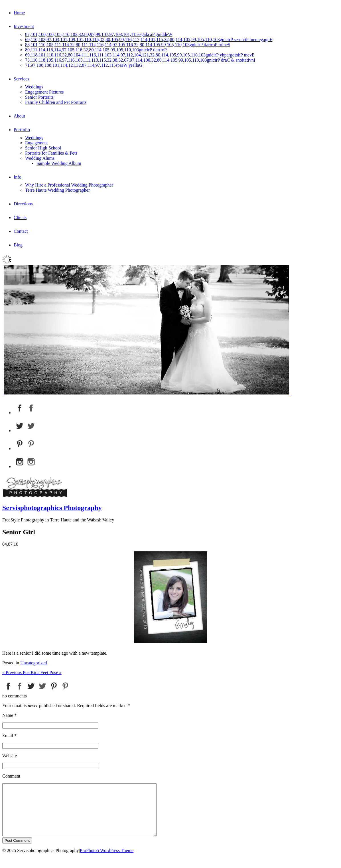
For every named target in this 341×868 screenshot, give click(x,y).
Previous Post (17, 672)
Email (8, 736)
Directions (23, 204)
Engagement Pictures (44, 92)
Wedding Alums (40, 158)
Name (8, 715)
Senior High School (43, 148)
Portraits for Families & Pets (51, 153)
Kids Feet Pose (46, 672)
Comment (11, 776)
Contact (21, 231)
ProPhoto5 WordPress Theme (107, 861)
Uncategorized (34, 663)
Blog (18, 245)
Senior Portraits (39, 97)
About (19, 116)
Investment (24, 26)
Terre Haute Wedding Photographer (57, 190)
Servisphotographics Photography (52, 508)
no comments (15, 696)
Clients (20, 217)
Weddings (34, 87)
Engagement (36, 143)
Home (19, 13)
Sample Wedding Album (59, 163)
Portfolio (22, 130)
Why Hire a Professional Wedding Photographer (69, 185)
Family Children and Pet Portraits (56, 102)
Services (21, 79)
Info (18, 177)
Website (10, 756)
